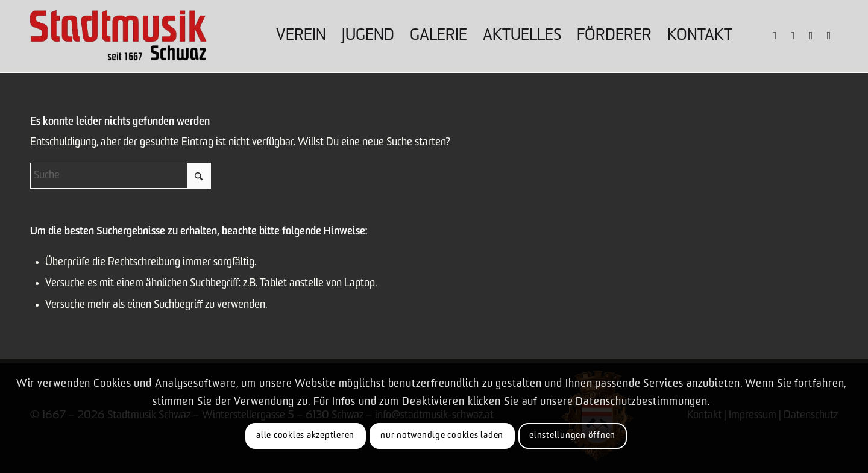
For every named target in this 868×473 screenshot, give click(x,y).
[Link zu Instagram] (793, 36)
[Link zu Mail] (829, 36)
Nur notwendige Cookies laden (442, 436)
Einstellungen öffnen (572, 436)
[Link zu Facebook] (775, 36)
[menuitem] (301, 36)
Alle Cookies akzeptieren (305, 436)
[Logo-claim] (118, 36)
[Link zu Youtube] (811, 36)
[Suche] (121, 176)
